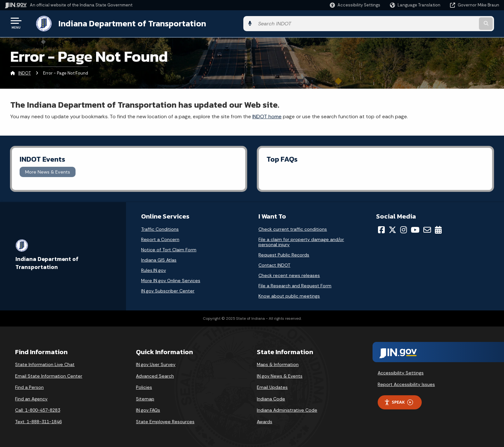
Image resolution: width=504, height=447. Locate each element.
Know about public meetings (289, 295)
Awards (265, 420)
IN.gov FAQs (148, 409)
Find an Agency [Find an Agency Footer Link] (31, 398)
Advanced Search (155, 375)
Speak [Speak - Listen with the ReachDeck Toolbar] (399, 401)
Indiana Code (271, 398)
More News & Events (48, 171)
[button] (355, 5)
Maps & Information (278, 363)
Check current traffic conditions (293, 228)
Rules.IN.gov (153, 269)
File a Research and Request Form (295, 285)
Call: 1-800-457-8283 (38, 409)
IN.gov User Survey (156, 363)
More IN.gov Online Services (171, 280)
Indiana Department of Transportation (126, 23)
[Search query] (442, 23)
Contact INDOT (274, 264)
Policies (144, 386)
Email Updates (272, 386)
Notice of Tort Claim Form (169, 249)
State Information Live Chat (45, 363)
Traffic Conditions (160, 228)
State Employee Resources (165, 420)
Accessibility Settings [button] (401, 371)
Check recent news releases (289, 274)
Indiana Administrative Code (287, 409)
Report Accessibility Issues (406, 383)
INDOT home (267, 115)
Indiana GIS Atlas (159, 259)
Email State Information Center (49, 375)
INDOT (25, 72)
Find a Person (29, 386)
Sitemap (145, 398)
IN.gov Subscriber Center (168, 290)
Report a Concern (160, 238)
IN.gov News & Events (280, 375)
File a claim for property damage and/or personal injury (301, 241)
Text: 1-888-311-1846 (38, 420)
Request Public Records (284, 254)
